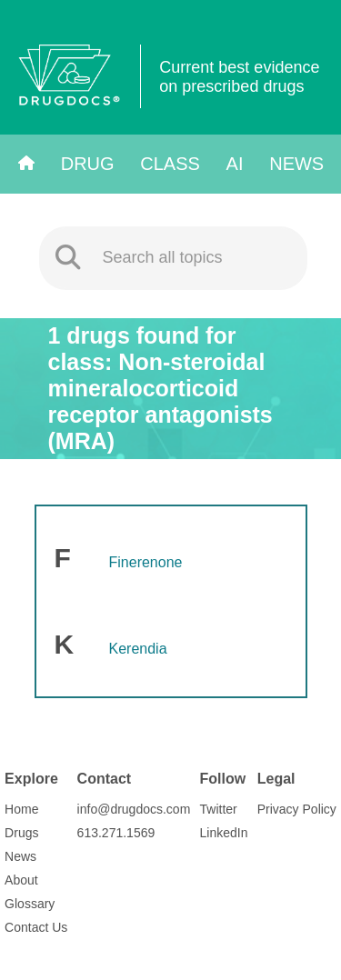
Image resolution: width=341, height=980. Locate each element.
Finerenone (146, 562)
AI (235, 164)
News (296, 164)
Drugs (21, 833)
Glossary (30, 904)
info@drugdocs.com (134, 809)
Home (21, 809)
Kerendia (138, 649)
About (21, 880)
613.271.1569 (116, 833)
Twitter (219, 809)
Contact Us (36, 927)
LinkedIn (224, 833)
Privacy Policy (297, 809)
